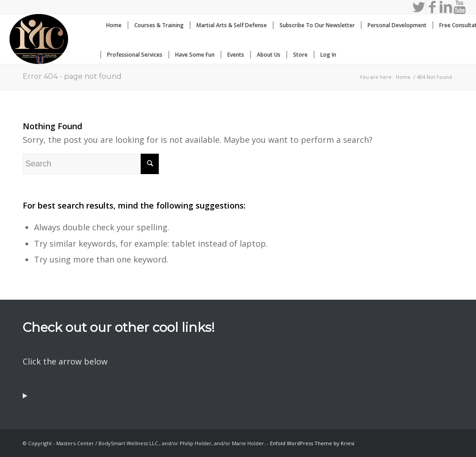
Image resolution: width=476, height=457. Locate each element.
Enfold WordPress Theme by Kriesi (312, 443)
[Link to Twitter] (419, 7)
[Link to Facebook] (432, 7)
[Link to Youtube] (460, 7)
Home (403, 77)
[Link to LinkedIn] (446, 7)
